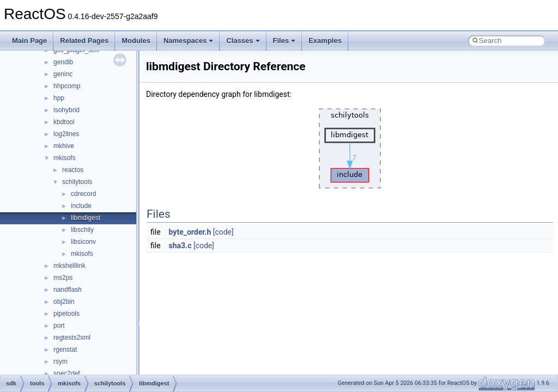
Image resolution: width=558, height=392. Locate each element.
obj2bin (64, 302)
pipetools (66, 314)
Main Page (29, 41)
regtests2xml (72, 338)
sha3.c (180, 246)
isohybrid (66, 110)
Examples (325, 41)
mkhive (64, 146)
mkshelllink (69, 266)
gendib (63, 62)
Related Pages (84, 41)
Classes (243, 41)
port (59, 326)
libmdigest (86, 218)
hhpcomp (67, 86)
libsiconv (83, 242)
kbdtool (64, 122)
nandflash (68, 290)
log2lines (66, 134)
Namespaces (189, 41)
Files (284, 41)
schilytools (77, 182)
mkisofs (65, 158)
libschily (82, 230)
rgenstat (65, 350)
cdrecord (84, 194)
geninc (63, 74)
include (81, 206)
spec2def (67, 373)
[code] (223, 232)
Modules (136, 41)
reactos (73, 170)
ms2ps (63, 278)
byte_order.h (190, 232)
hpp (59, 98)
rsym (60, 362)
